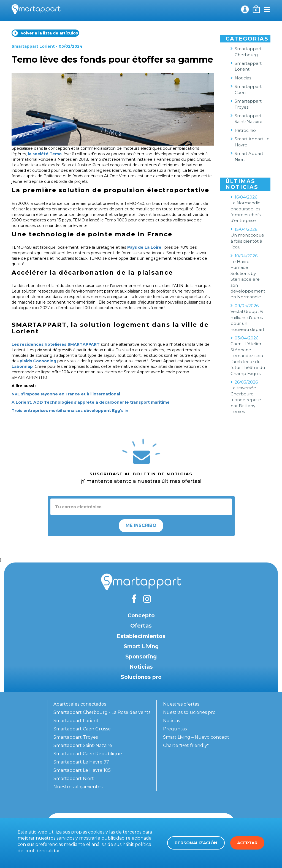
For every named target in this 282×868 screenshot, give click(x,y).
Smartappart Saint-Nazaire (249, 119)
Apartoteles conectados (80, 704)
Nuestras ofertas (181, 704)
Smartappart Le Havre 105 (82, 770)
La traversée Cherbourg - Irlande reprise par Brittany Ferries (246, 400)
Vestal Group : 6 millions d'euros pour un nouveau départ (247, 320)
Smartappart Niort (74, 779)
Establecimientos (141, 636)
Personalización (196, 843)
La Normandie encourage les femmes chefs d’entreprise (246, 212)
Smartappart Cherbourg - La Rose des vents (102, 712)
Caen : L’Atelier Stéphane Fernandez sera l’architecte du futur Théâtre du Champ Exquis (248, 358)
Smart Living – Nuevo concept (196, 737)
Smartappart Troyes (248, 104)
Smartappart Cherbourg (248, 52)
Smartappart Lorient (33, 46)
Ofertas (141, 626)
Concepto (141, 616)
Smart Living (141, 646)
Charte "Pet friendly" (186, 745)
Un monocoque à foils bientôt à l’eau (247, 241)
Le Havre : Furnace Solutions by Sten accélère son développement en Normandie (248, 279)
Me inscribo (141, 525)
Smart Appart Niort (249, 156)
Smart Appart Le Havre (252, 142)
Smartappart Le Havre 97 (81, 762)
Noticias (243, 78)
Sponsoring (141, 657)
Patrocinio (245, 130)
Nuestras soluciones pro (189, 712)
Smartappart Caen (248, 89)
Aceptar (247, 843)
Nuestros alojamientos (78, 787)
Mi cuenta (245, 9)
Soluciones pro (141, 677)
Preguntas (175, 729)
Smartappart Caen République (88, 754)
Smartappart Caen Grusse (82, 729)
